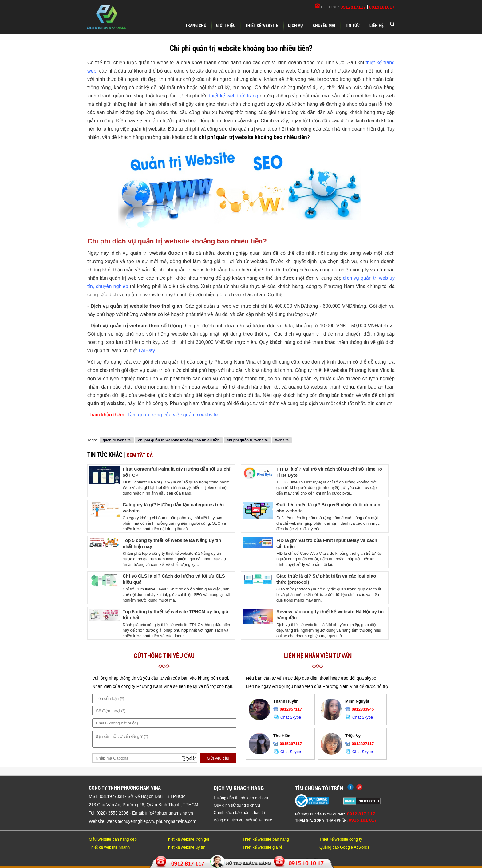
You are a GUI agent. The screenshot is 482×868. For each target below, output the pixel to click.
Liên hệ (377, 26)
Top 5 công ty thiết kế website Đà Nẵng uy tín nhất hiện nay (172, 543)
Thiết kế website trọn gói (187, 839)
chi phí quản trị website (247, 440)
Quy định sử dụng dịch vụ (237, 805)
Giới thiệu (226, 26)
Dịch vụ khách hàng (239, 788)
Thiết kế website (262, 26)
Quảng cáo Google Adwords (344, 847)
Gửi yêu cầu (218, 758)
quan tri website (117, 440)
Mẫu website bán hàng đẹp (113, 839)
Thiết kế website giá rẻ (262, 847)
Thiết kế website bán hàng (266, 839)
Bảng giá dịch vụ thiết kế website (243, 820)
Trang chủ (196, 26)
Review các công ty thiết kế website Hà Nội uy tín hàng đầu (330, 615)
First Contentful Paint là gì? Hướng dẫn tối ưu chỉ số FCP (176, 472)
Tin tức (352, 26)
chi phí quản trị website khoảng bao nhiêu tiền (179, 440)
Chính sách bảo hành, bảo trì (239, 813)
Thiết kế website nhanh (109, 847)
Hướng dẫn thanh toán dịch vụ (241, 798)
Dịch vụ (295, 26)
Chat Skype (287, 717)
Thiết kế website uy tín (186, 847)
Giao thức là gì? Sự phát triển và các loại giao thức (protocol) (326, 579)
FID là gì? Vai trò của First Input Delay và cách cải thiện (327, 543)
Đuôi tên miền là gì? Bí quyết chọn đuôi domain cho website (328, 508)
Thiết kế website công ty (341, 839)
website (282, 440)
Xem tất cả (140, 455)
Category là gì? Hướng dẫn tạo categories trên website (173, 508)
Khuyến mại (324, 26)
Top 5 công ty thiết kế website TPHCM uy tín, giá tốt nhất (175, 615)
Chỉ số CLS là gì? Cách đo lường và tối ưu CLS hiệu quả (174, 579)
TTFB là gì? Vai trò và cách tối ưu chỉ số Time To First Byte (329, 472)
